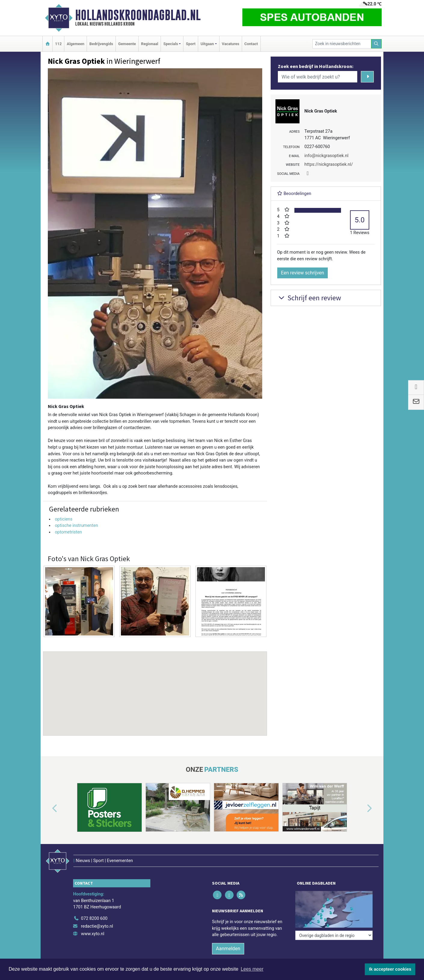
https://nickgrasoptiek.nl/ (329, 164)
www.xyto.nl (92, 934)
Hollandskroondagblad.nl (138, 15)
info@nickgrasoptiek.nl (326, 156)
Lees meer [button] (252, 969)
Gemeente (127, 44)
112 (58, 44)
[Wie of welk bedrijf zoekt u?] (318, 77)
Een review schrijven (303, 273)
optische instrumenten (76, 526)
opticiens (64, 519)
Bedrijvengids (101, 44)
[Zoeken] (376, 44)
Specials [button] (171, 44)
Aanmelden (228, 949)
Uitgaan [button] (207, 44)
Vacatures (231, 44)
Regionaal (150, 44)
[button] (155, 688)
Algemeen (75, 44)
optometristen (68, 532)
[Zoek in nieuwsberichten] (342, 44)
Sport (191, 44)
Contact (251, 44)
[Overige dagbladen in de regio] (334, 935)
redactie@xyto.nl (97, 926)
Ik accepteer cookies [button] (390, 969)
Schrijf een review (309, 298)
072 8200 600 (94, 918)
